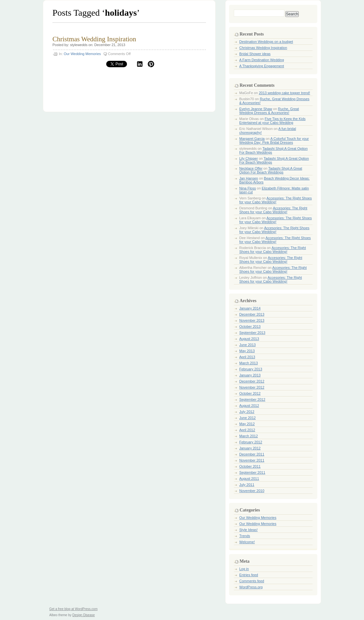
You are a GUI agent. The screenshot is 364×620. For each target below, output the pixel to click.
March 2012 (249, 436)
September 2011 (252, 472)
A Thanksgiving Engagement (262, 66)
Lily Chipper (249, 158)
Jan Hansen (249, 178)
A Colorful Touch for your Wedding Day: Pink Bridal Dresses (274, 141)
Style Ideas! (248, 530)
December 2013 (252, 314)
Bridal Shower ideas (255, 54)
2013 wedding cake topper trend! (284, 93)
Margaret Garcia (252, 139)
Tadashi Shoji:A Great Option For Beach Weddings (271, 170)
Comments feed (252, 581)
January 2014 (250, 308)
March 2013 (249, 363)
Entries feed (249, 575)
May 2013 (247, 351)
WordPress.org (251, 587)
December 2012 (252, 381)
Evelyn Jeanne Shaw (256, 109)
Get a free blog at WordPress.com (73, 609)
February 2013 (251, 369)
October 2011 (250, 466)
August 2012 (249, 406)
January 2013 (250, 375)
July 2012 (247, 412)
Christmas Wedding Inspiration (94, 39)
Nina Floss (248, 188)
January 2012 (250, 448)
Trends (245, 536)
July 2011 (247, 485)
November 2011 (252, 460)
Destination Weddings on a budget (266, 42)
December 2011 (252, 454)
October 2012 (250, 393)
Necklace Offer (251, 168)
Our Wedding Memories (82, 54)
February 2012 (251, 442)
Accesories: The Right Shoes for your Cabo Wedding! (276, 200)
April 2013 (247, 357)
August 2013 (249, 339)
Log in (244, 569)
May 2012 (247, 424)
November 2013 (252, 320)
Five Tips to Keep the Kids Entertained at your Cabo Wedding (272, 121)
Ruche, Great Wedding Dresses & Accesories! (269, 111)
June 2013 (247, 345)
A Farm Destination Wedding (262, 60)
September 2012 (252, 399)
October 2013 (250, 326)
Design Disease (83, 615)
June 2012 (247, 418)
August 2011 (249, 479)
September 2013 (252, 333)
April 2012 (247, 430)
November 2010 (252, 491)
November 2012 (252, 387)
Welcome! (247, 542)
